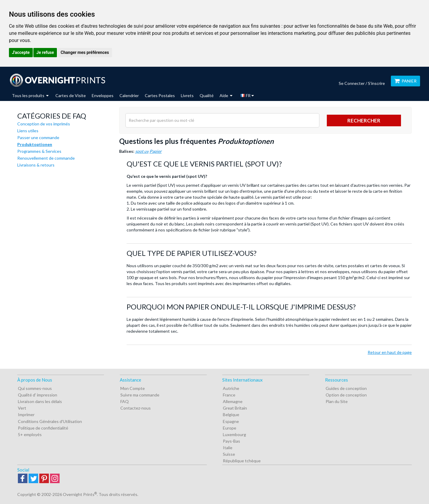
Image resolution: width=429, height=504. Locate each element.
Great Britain (235, 408)
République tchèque (242, 461)
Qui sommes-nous (35, 388)
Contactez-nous (136, 408)
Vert (22, 408)
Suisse (229, 454)
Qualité (207, 95)
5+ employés (30, 434)
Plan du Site (337, 401)
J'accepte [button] (21, 52)
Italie (228, 448)
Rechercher (364, 120)
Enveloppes (103, 95)
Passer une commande (38, 137)
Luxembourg (234, 434)
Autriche (231, 388)
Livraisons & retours (36, 165)
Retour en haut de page (390, 352)
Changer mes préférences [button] (85, 52)
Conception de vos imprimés (44, 124)
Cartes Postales (160, 95)
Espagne (231, 421)
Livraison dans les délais (40, 401)
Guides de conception (346, 388)
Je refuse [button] (45, 52)
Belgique (231, 414)
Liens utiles (28, 131)
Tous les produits (30, 95)
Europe (230, 428)
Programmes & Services (39, 151)
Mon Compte (133, 388)
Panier (405, 81)
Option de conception (346, 395)
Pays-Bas (231, 441)
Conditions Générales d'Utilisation (50, 421)
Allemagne (233, 401)
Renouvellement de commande (46, 158)
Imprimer (26, 414)
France (229, 395)
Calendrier (129, 95)
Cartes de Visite (71, 95)
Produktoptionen (35, 144)
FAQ (125, 401)
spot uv (142, 151)
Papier (156, 151)
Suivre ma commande (140, 395)
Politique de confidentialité (43, 428)
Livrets (187, 95)
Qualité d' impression (38, 395)
